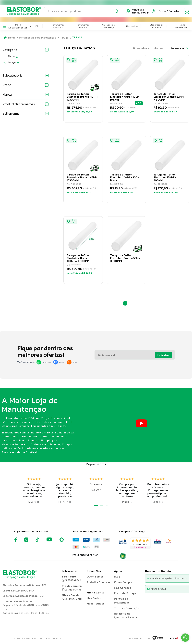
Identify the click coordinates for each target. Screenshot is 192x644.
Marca (26, 94)
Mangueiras (132, 26)
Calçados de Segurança (109, 26)
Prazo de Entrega (125, 593)
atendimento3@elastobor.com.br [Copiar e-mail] (167, 578)
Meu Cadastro (96, 598)
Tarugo (64, 38)
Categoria (26, 50)
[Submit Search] (117, 12)
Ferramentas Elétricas (58, 26)
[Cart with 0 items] (186, 11)
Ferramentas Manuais (83, 26)
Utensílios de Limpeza (157, 26)
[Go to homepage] (10, 38)
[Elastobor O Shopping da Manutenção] (21, 11)
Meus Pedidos (96, 604)
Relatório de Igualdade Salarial (126, 615)
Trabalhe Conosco (98, 582)
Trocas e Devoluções (127, 608)
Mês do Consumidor (181, 26)
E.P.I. (38, 26)
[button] (83, 89)
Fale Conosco (123, 588)
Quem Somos (95, 577)
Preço (26, 85)
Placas (13, 56)
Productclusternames (26, 104)
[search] (83, 11)
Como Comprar (124, 582)
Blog (117, 577)
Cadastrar (164, 355)
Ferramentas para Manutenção (38, 38)
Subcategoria (26, 75)
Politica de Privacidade (122, 601)
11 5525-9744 (72, 578)
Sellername (26, 114)
